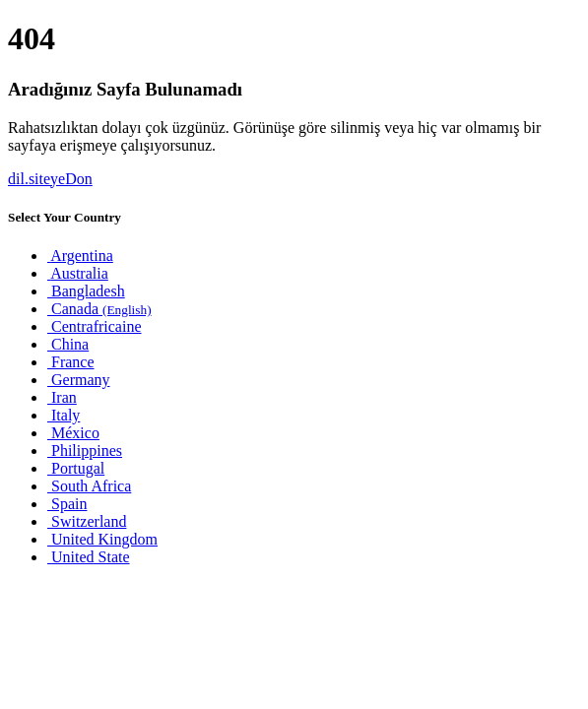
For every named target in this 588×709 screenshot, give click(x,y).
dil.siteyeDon (50, 179)
